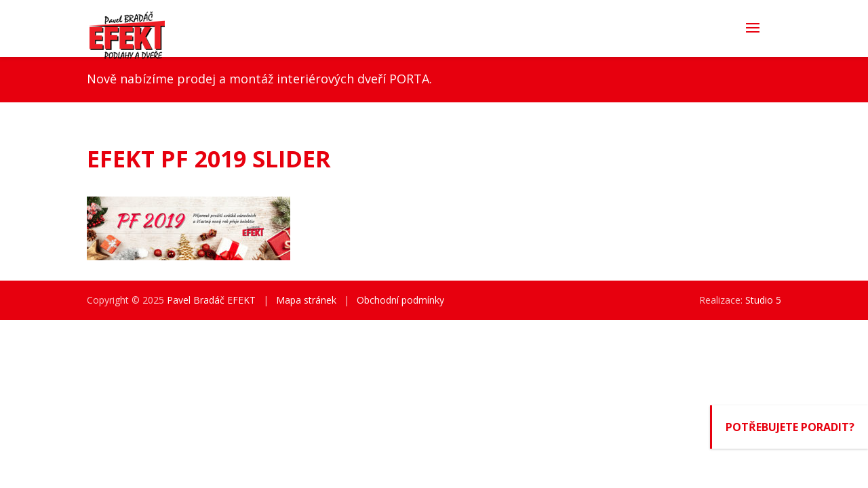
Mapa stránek (306, 300)
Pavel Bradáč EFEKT (211, 300)
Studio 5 (763, 300)
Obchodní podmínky (400, 300)
